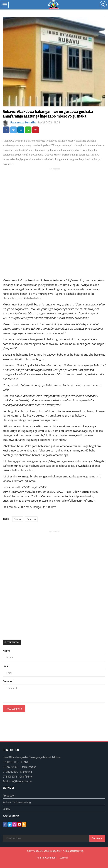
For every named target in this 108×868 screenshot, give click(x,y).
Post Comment (14, 709)
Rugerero (31, 519)
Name (6, 651)
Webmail (64, 858)
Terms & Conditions (46, 858)
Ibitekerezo (12, 642)
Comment (9, 681)
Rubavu (18, 519)
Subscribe (97, 838)
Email (6, 666)
